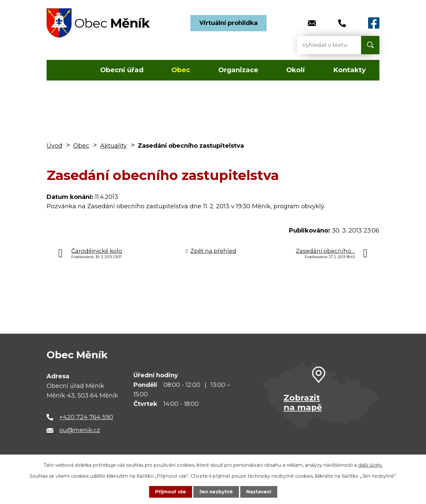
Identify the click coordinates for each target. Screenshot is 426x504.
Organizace (238, 70)
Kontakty (349, 70)
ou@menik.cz (80, 430)
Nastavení (260, 492)
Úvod (66, 70)
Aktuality (113, 146)
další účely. (370, 465)
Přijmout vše (170, 492)
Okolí (296, 70)
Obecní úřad (122, 70)
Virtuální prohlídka (228, 23)
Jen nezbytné (216, 492)
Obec (181, 70)
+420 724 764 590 (86, 417)
